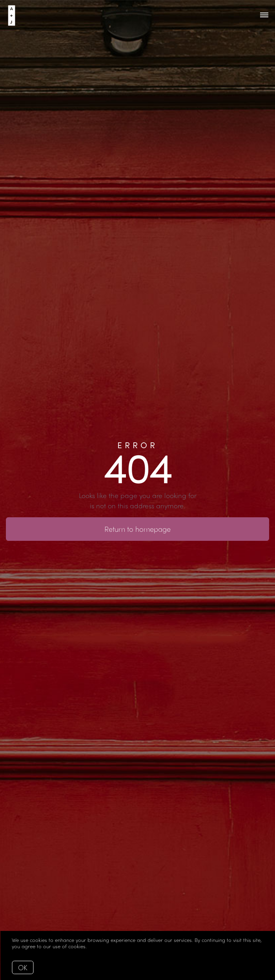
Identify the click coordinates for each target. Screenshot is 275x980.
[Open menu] (264, 15)
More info (100, 946)
